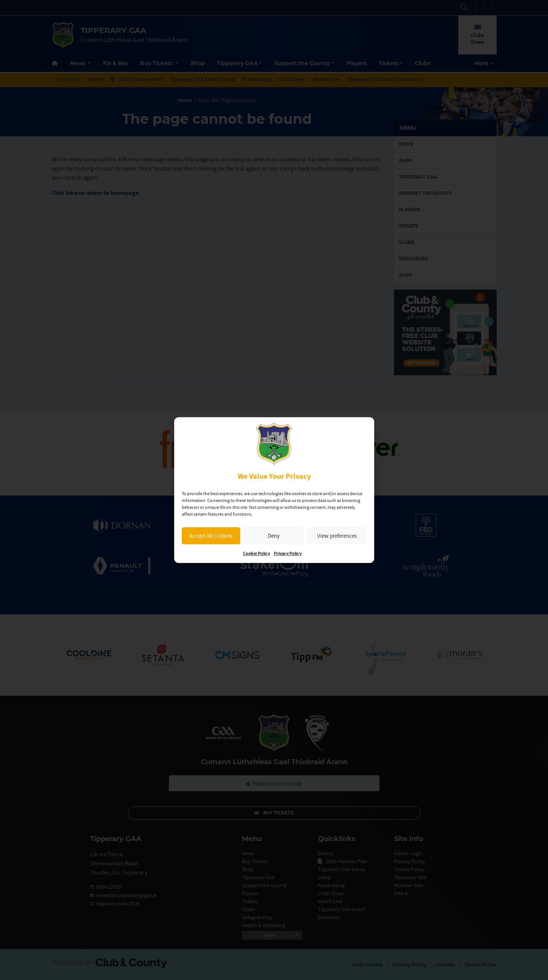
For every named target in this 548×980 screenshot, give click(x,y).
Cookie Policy (257, 554)
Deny (274, 536)
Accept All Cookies (211, 536)
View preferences (337, 536)
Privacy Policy (288, 554)
